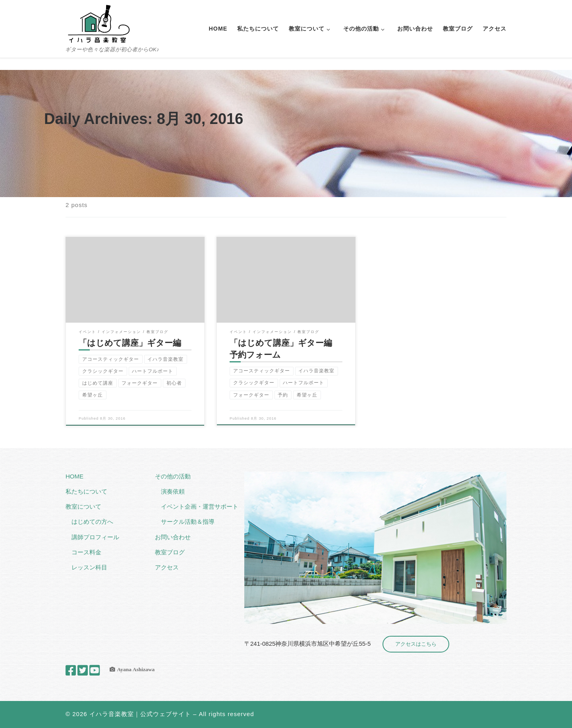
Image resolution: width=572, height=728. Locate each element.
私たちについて (86, 491)
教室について (83, 506)
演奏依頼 (173, 491)
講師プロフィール (95, 537)
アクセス (167, 567)
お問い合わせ (173, 537)
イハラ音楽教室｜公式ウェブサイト (140, 714)
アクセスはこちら (416, 644)
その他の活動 (173, 476)
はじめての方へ (92, 522)
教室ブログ (170, 552)
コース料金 (86, 552)
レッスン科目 (89, 567)
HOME (74, 476)
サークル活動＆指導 (188, 522)
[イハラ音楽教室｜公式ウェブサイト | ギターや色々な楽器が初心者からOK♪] (99, 23)
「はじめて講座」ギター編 (130, 343)
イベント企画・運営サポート (200, 506)
